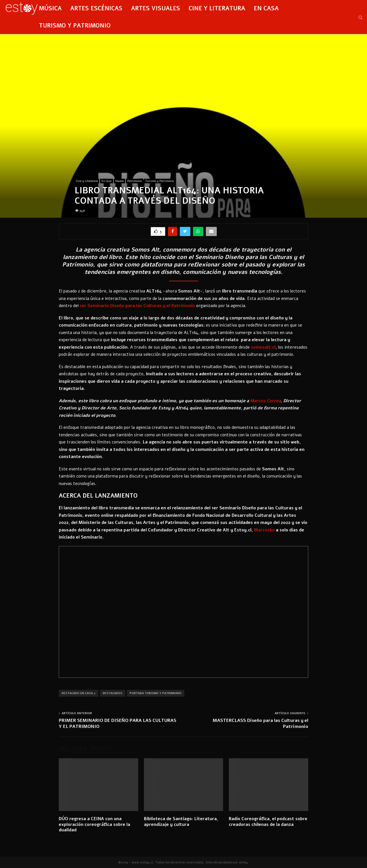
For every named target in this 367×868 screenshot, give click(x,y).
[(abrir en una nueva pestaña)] (137, 306)
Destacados (113, 693)
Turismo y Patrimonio (75, 26)
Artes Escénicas (96, 8)
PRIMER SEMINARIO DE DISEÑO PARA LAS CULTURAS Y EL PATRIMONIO (118, 723)
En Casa (266, 8)
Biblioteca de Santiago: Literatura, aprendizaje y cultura (181, 822)
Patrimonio (134, 181)
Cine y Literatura (217, 8)
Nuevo (119, 181)
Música (50, 8)
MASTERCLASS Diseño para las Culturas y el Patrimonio (260, 723)
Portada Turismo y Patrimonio (156, 693)
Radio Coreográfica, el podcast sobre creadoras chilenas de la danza (268, 822)
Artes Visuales (156, 8)
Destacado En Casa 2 (79, 693)
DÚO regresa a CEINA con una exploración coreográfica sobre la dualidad (94, 824)
